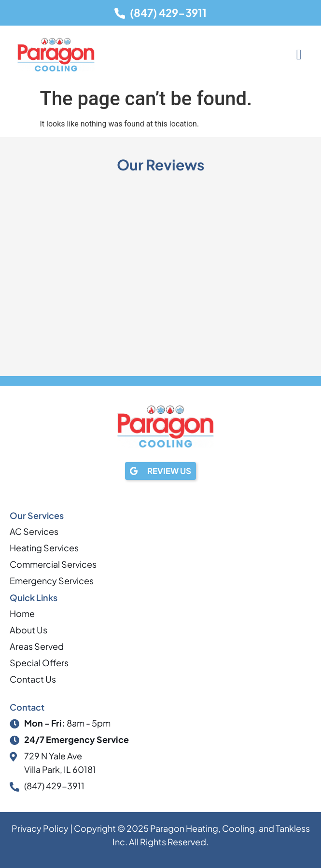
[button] (299, 55)
